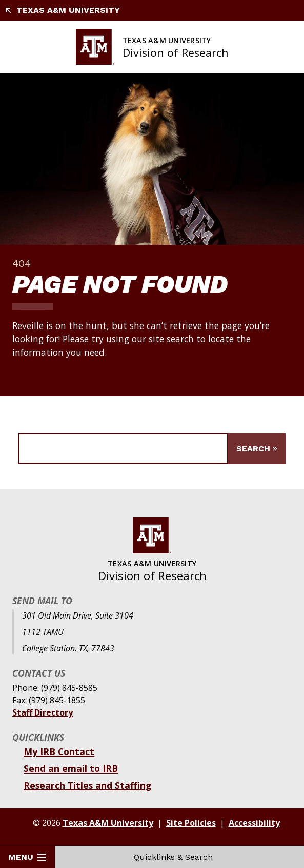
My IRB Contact (59, 751)
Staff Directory (43, 712)
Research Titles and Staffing (87, 785)
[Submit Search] (257, 449)
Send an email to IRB (71, 768)
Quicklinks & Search (179, 857)
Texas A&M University (62, 10)
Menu (27, 857)
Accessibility (254, 823)
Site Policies (191, 823)
